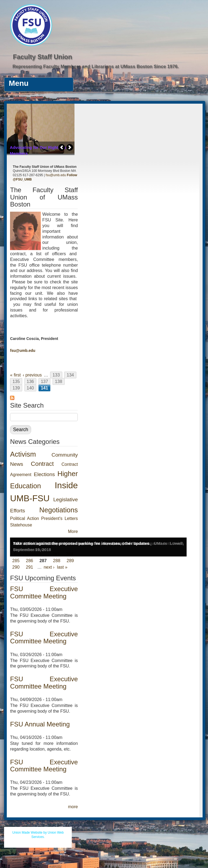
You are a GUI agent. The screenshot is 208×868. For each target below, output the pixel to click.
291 (30, 567)
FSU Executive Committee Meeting (44, 592)
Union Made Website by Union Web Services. (38, 835)
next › (49, 567)
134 (70, 375)
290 (16, 567)
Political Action (25, 518)
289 (70, 561)
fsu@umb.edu (56, 175)
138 (59, 381)
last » (62, 567)
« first (15, 375)
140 (30, 388)
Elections (44, 474)
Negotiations (58, 510)
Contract (42, 464)
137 (45, 381)
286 (30, 561)
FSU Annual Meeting (40, 724)
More (73, 531)
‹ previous (32, 375)
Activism (23, 454)
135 (16, 381)
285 (16, 561)
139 (16, 388)
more (73, 807)
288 (57, 561)
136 (30, 381)
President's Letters (59, 518)
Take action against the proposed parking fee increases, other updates (81, 543)
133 (56, 375)
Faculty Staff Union (42, 57)
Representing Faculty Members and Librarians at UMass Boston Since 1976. (96, 66)
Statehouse (21, 525)
